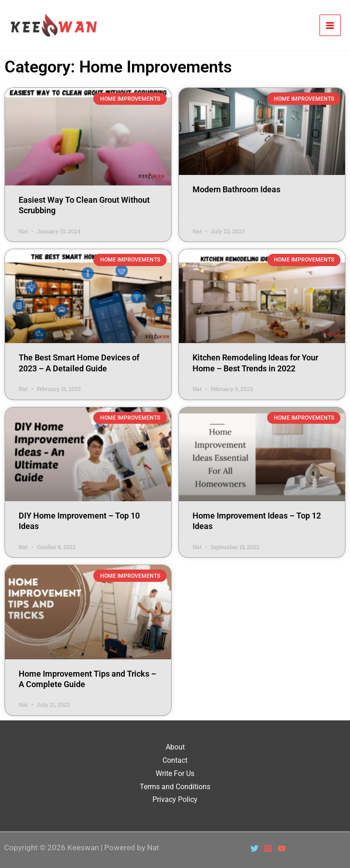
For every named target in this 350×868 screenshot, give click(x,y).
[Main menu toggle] (330, 26)
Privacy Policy (175, 799)
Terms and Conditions (175, 787)
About (175, 747)
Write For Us (175, 773)
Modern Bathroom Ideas (236, 189)
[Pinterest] (268, 848)
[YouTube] (282, 848)
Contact (175, 760)
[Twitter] (254, 848)
